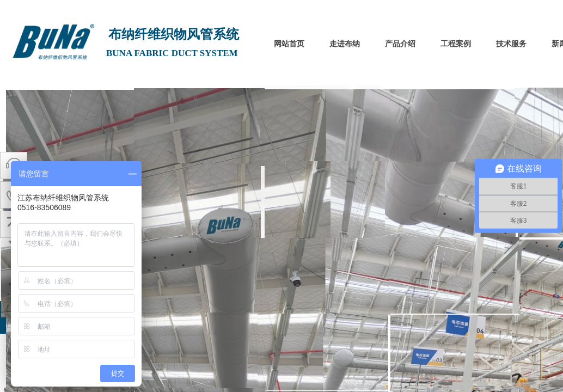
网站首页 (289, 44)
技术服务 (511, 44)
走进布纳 (345, 44)
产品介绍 (400, 44)
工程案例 (456, 44)
